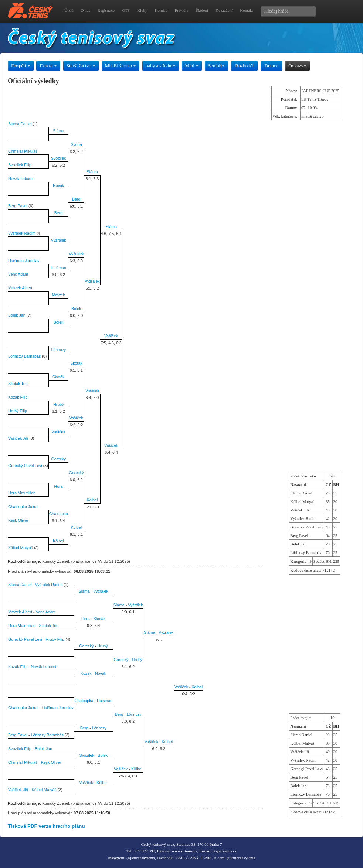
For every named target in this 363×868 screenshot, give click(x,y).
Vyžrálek (58, 240)
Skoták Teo (18, 384)
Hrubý (58, 404)
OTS (126, 10)
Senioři (217, 66)
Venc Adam (18, 274)
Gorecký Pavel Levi (25, 466)
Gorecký (58, 459)
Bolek (76, 309)
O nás (85, 10)
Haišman (58, 268)
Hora (58, 486)
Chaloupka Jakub (23, 507)
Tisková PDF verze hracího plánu (46, 826)
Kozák (86, 673)
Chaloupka (59, 514)
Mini (192, 66)
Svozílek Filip (20, 165)
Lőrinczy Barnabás (24, 356)
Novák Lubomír (21, 178)
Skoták (76, 363)
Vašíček (111, 336)
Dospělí (21, 66)
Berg (76, 199)
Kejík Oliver (18, 520)
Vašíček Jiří (18, 438)
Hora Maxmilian (22, 493)
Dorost (48, 66)
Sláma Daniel (20, 124)
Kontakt (246, 10)
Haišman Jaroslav (24, 261)
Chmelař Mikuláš (23, 151)
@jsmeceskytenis (141, 858)
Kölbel (92, 500)
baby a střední (161, 66)
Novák (58, 185)
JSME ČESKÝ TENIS (193, 858)
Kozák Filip (18, 397)
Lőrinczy (58, 350)
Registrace (106, 10)
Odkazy (297, 66)
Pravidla (182, 10)
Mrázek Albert (20, 288)
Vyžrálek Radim (22, 233)
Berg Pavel (18, 206)
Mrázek (59, 295)
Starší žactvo (81, 66)
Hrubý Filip (18, 411)
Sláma (58, 131)
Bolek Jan (17, 315)
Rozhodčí (244, 66)
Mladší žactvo (121, 66)
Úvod (69, 10)
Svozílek (58, 158)
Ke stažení (224, 10)
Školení (202, 10)
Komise (161, 10)
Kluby (142, 10)
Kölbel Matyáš (21, 548)
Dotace (272, 66)
